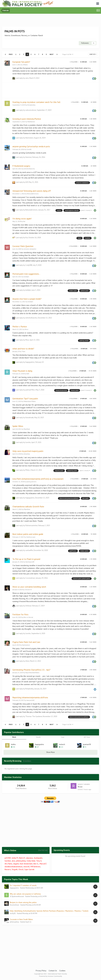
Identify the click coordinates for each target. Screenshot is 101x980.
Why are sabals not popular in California (25, 894)
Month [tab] (38, 737)
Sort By (93, 54)
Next (52, 54)
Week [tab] (14, 737)
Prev (11, 54)
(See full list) (43, 850)
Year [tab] (63, 737)
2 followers (73, 246)
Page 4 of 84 (68, 54)
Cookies (62, 971)
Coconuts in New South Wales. (22, 919)
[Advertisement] (50, 21)
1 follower (74, 62)
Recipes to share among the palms (23, 902)
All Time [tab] (87, 737)
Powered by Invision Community (51, 976)
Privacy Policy (41, 971)
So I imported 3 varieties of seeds (23, 885)
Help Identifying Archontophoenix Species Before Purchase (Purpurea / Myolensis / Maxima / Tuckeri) (49, 911)
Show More (50, 752)
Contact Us (53, 971)
